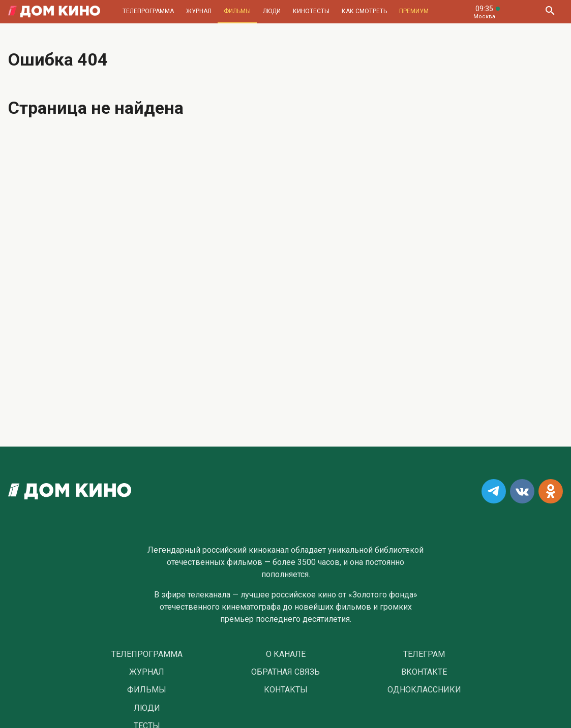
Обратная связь (285, 672)
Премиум (414, 11)
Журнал (199, 11)
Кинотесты (311, 11)
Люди (272, 11)
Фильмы (237, 11)
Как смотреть (364, 11)
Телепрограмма (148, 11)
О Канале (286, 654)
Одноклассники (424, 690)
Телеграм (424, 654)
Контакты (286, 690)
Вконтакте (424, 672)
